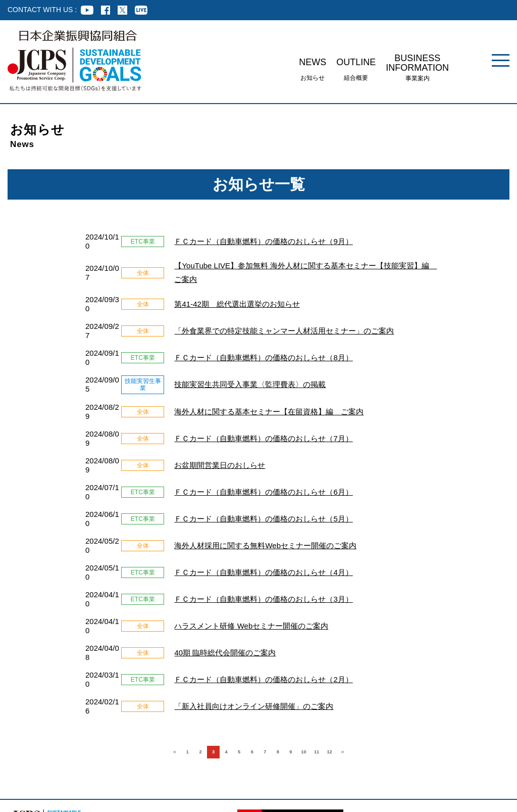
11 (349, 629)
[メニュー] (501, 60)
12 (370, 629)
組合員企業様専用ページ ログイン (37, 759)
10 (329, 629)
